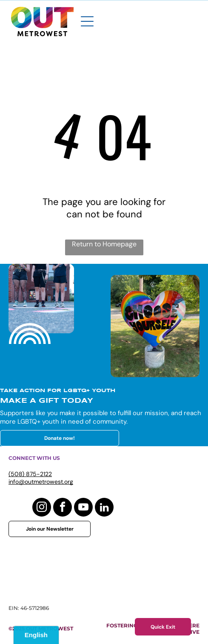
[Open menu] (87, 21)
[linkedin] (104, 508)
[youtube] (83, 508)
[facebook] (63, 508)
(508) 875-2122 (30, 474)
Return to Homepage (104, 244)
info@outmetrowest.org (41, 482)
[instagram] (42, 508)
